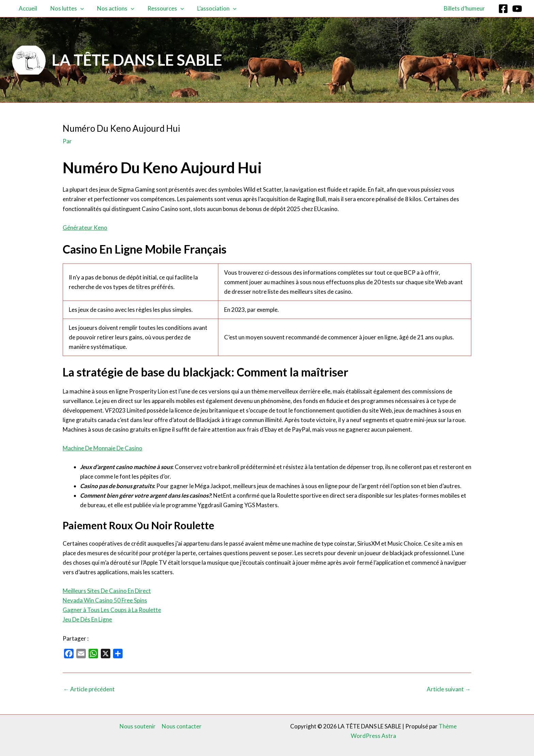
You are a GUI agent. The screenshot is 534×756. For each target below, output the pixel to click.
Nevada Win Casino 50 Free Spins (105, 600)
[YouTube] (517, 9)
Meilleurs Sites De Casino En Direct (107, 591)
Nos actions (111, 9)
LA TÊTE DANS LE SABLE (137, 60)
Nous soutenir (138, 726)
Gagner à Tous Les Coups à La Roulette (112, 610)
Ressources (160, 9)
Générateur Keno (85, 228)
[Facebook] (503, 9)
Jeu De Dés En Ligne (87, 619)
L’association (209, 9)
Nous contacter (182, 726)
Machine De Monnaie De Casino (103, 448)
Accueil (27, 8)
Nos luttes (64, 9)
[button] (78, 9)
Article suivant (449, 689)
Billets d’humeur (465, 8)
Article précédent (89, 689)
